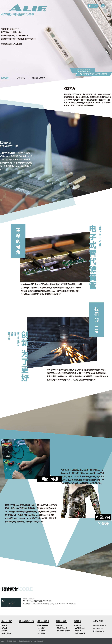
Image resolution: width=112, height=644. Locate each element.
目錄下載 (60, 625)
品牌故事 (5, 78)
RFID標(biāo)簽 (39, 641)
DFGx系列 (42, 628)
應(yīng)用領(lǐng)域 (27, 621)
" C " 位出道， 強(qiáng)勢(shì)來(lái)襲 (37, 601)
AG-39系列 (42, 631)
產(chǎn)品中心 (43, 621)
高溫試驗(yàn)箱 (12, 641)
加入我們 (4, 631)
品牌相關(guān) (80, 628)
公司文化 (20, 78)
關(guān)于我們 (95, 74)
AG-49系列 (42, 633)
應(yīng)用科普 (80, 633)
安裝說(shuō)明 (62, 628)
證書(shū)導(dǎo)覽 (63, 631)
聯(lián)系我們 (39, 78)
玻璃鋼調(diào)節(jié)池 (25, 641)
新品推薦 (78, 631)
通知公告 (78, 625)
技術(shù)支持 (61, 621)
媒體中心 (78, 621)
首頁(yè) (86, 74)
